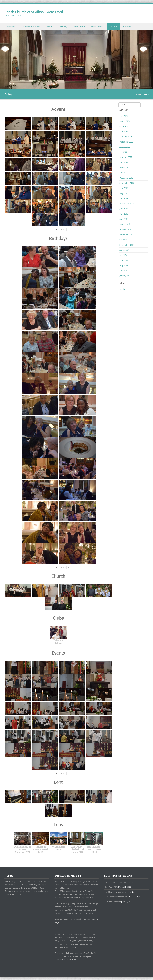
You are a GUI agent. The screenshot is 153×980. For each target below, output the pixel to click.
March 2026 (125, 121)
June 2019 (124, 188)
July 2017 (123, 255)
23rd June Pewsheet (113, 902)
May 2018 (124, 214)
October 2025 (125, 126)
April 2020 (124, 173)
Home (139, 94)
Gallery (113, 27)
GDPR (74, 959)
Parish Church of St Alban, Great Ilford (34, 12)
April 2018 (124, 219)
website (92, 898)
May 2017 (124, 265)
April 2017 (124, 271)
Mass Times (97, 27)
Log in (122, 289)
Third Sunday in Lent (113, 892)
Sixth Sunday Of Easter (114, 882)
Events (50, 27)
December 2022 (126, 142)
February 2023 (126, 137)
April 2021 (124, 162)
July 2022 (123, 152)
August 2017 (125, 250)
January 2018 (125, 229)
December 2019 (126, 178)
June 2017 (124, 260)
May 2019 (124, 193)
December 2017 (126, 235)
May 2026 (124, 116)
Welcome (11, 27)
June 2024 (124, 131)
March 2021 (125, 168)
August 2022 (125, 147)
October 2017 (125, 240)
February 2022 (126, 157)
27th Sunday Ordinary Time (116, 897)
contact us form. (89, 913)
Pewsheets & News (31, 27)
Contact (127, 27)
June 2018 (124, 209)
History (64, 27)
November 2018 (126, 203)
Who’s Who (79, 27)
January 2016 (125, 276)
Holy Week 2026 (111, 887)
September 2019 (127, 183)
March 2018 (125, 224)
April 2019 (124, 198)
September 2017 (127, 245)
